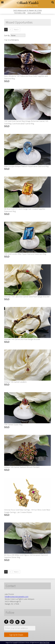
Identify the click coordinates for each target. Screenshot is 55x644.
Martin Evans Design (44, 643)
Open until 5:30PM (34, 13)
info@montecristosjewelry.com (17, 597)
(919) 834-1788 (20, 13)
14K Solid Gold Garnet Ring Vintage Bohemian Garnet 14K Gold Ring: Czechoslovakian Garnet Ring (26, 124)
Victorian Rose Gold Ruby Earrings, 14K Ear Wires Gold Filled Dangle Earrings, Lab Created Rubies (27, 512)
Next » (16, 29)
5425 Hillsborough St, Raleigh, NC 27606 (28, 10)
